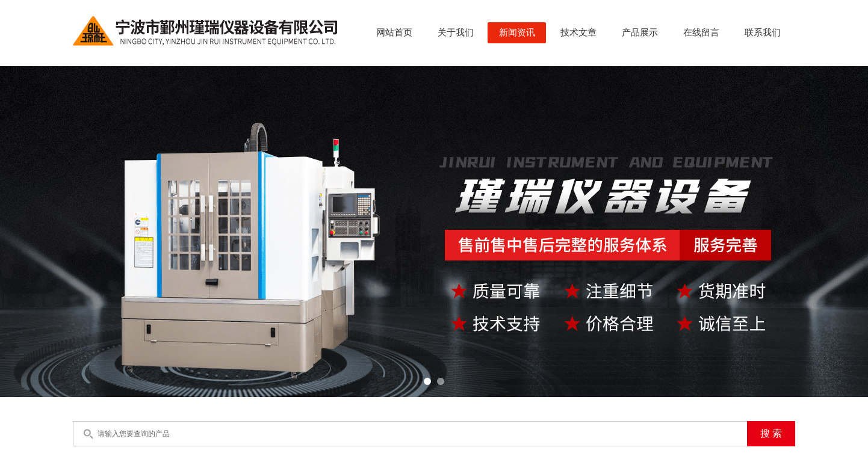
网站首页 (394, 32)
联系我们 (763, 32)
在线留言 (701, 32)
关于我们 (456, 32)
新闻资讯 (517, 32)
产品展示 (640, 32)
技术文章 (578, 32)
